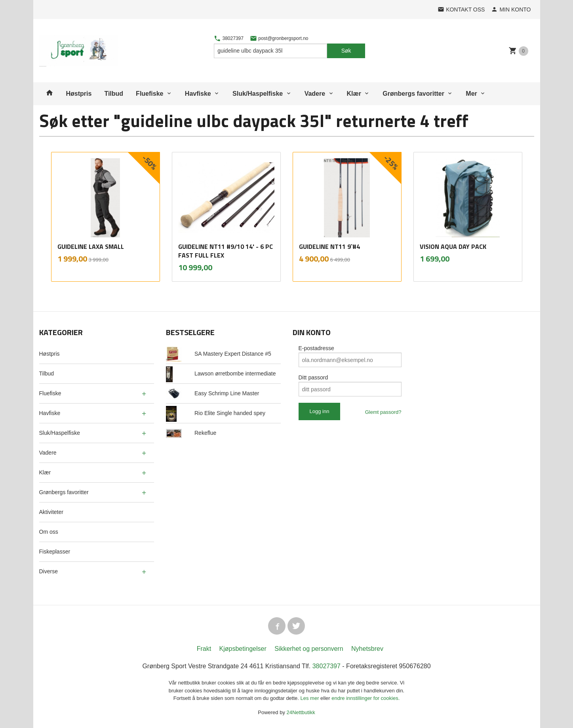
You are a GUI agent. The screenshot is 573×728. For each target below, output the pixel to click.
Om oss (49, 532)
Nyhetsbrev (367, 649)
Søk (346, 51)
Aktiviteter (51, 512)
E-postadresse (316, 348)
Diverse (49, 571)
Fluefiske (149, 94)
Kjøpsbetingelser (243, 649)
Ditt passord (313, 377)
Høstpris (79, 94)
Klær (354, 94)
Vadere (315, 94)
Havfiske (198, 94)
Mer (471, 94)
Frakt (204, 649)
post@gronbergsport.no (279, 38)
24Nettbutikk (301, 712)
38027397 (229, 38)
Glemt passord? (383, 412)
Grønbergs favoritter (413, 94)
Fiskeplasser (55, 552)
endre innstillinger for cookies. (366, 698)
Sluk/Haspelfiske (258, 94)
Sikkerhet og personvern (309, 649)
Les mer (311, 698)
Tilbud (114, 94)
